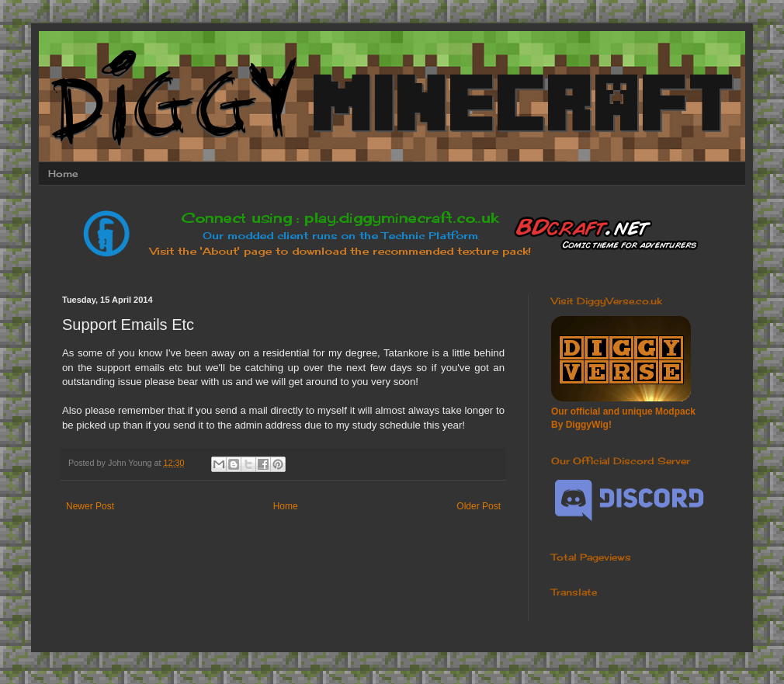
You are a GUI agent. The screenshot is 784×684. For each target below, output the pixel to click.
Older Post (479, 506)
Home (63, 174)
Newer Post (90, 506)
